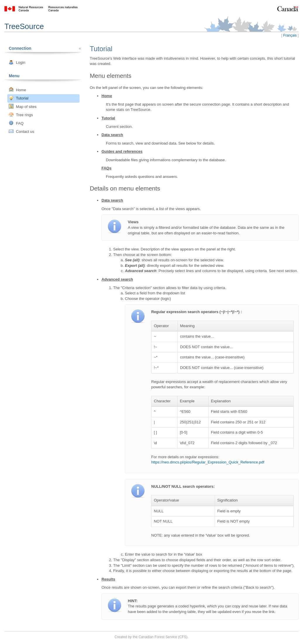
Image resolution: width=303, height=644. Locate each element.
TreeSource (24, 26)
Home (17, 90)
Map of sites (23, 106)
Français (290, 35)
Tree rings (21, 115)
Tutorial (19, 98)
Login (17, 62)
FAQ (16, 123)
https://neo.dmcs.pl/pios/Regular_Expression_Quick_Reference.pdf (208, 462)
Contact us (21, 131)
